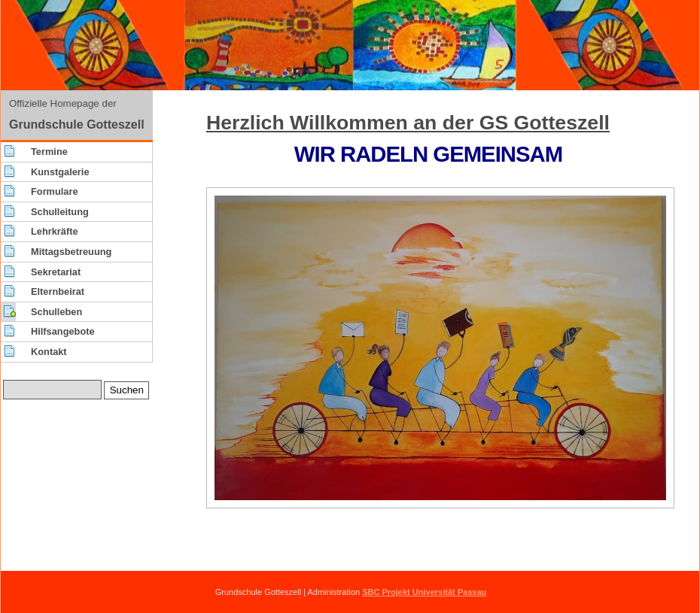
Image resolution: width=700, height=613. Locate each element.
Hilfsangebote (63, 331)
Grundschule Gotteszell (77, 124)
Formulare (55, 191)
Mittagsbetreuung (71, 252)
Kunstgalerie (60, 172)
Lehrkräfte (55, 231)
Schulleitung (60, 212)
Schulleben (56, 312)
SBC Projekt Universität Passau (424, 592)
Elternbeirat (58, 291)
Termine (49, 152)
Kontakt (49, 352)
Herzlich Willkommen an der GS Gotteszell (408, 123)
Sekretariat (56, 272)
